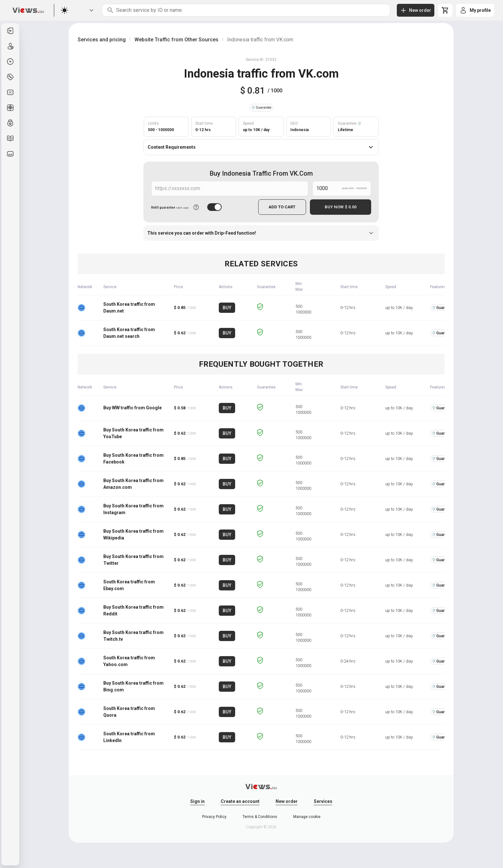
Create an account (240, 801)
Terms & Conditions (260, 816)
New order (287, 801)
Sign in (197, 801)
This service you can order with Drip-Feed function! (261, 233)
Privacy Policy (214, 816)
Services (323, 801)
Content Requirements (261, 147)
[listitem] (10, 31)
